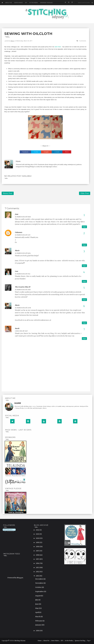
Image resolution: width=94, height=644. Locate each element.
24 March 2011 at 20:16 (23, 290)
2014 (38, 563)
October (39, 587)
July (37, 600)
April (37, 612)
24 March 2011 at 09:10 (23, 217)
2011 (38, 576)
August (38, 596)
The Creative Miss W (23, 287)
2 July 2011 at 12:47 (21, 331)
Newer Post (8, 193)
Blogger (20, 578)
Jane (17, 214)
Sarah (17, 328)
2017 (38, 551)
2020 (38, 538)
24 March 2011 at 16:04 (23, 253)
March (38, 617)
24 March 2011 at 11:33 (23, 235)
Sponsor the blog (46, 3)
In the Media (34, 3)
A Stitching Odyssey (19, 641)
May (37, 608)
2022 (38, 530)
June (37, 604)
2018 (38, 547)
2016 (38, 555)
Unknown (18, 232)
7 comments (82, 41)
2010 (38, 631)
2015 (38, 559)
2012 (38, 572)
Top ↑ (89, 641)
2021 (38, 534)
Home (40, 641)
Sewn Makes (18, 3)
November (39, 583)
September (40, 591)
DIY (26, 3)
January (38, 625)
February (39, 621)
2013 (38, 568)
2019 (38, 542)
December (39, 579)
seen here (58, 47)
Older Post (85, 193)
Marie (13, 41)
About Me (9, 3)
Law (16, 271)
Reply (84, 227)
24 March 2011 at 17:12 (23, 274)
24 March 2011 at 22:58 (23, 308)
